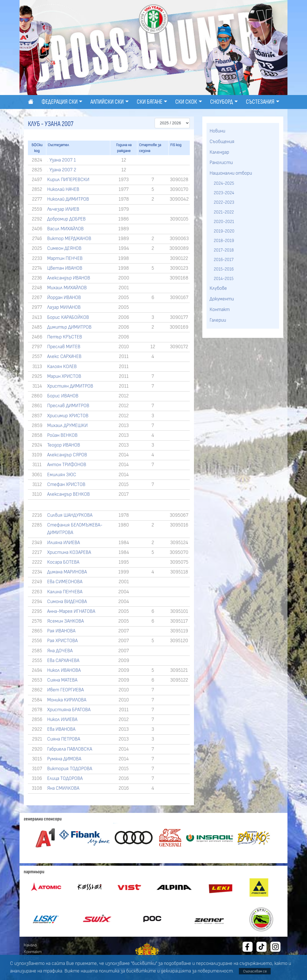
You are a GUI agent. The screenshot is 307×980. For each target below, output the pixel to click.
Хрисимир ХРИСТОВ (68, 416)
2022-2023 (224, 202)
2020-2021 (224, 222)
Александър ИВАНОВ (69, 278)
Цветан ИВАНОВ (65, 268)
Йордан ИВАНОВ (64, 298)
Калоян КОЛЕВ (62, 367)
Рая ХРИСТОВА (62, 641)
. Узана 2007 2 (62, 170)
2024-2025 (224, 183)
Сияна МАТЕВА (62, 680)
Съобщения (222, 142)
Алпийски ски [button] (107, 102)
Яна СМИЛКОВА (63, 788)
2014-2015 (224, 279)
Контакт (220, 310)
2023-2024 (224, 193)
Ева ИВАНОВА (61, 729)
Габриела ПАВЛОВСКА (70, 749)
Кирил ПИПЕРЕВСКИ (68, 180)
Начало (30, 945)
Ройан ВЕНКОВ (62, 435)
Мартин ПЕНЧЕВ (65, 258)
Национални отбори (231, 173)
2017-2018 (224, 250)
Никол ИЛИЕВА (62, 720)
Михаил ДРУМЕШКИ (67, 426)
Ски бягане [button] (150, 102)
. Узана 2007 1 (62, 160)
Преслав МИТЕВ (64, 347)
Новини (217, 131)
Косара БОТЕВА (63, 562)
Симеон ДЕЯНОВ (64, 248)
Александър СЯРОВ (67, 455)
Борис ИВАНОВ (63, 396)
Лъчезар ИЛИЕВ (63, 209)
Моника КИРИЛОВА (67, 700)
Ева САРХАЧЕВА (63, 661)
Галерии (218, 320)
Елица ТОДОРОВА (65, 779)
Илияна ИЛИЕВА (63, 543)
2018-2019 (224, 241)
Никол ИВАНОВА (64, 670)
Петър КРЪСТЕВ (65, 337)
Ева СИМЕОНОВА (65, 582)
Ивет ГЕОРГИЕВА (65, 690)
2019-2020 (224, 231)
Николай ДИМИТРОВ (68, 199)
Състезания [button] (260, 102)
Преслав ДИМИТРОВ (68, 406)
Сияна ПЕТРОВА (64, 739)
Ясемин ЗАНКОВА (65, 621)
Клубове (218, 288)
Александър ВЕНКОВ (69, 494)
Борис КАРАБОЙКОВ (68, 317)
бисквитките (141, 971)
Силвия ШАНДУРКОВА (70, 515)
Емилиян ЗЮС (62, 475)
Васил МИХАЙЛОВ (65, 229)
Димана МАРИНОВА (67, 572)
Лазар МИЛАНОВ (64, 307)
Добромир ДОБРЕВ (66, 219)
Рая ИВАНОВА (61, 631)
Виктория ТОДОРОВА (70, 769)
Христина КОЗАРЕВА (69, 552)
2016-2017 (224, 260)
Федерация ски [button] (60, 102)
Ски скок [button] (186, 102)
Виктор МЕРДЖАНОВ (69, 239)
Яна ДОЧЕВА (60, 651)
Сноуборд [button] (222, 102)
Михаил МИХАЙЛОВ (67, 288)
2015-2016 (224, 269)
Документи (222, 299)
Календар (219, 152)
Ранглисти (221, 163)
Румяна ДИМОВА (64, 759)
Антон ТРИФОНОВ (67, 465)
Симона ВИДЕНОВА (67, 602)
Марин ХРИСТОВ (64, 376)
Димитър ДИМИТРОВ (69, 327)
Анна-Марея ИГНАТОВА (71, 611)
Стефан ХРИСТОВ (66, 485)
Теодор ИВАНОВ (64, 445)
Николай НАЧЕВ (63, 189)
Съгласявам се (255, 971)
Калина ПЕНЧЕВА (65, 592)
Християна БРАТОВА (69, 710)
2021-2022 (224, 212)
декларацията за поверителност (197, 971)
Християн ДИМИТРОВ (70, 386)
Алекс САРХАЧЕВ (64, 357)
